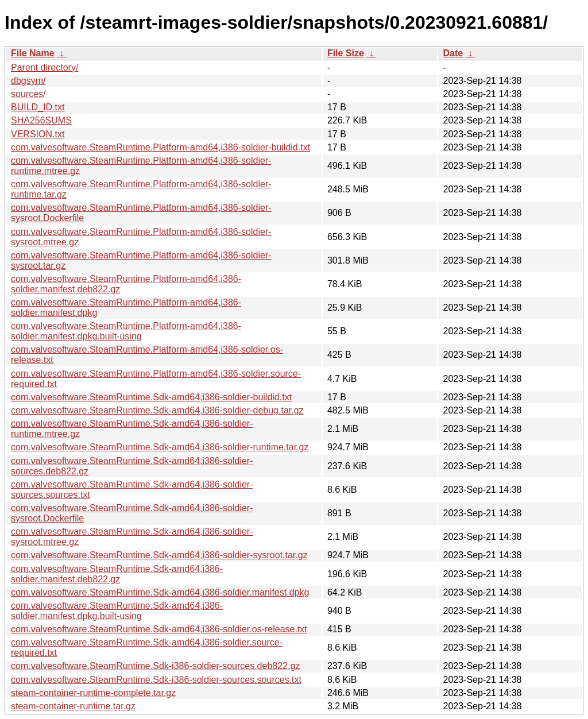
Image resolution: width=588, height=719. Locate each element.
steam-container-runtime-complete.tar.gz (93, 693)
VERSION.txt (38, 134)
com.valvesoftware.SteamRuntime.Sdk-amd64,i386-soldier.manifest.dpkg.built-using (117, 611)
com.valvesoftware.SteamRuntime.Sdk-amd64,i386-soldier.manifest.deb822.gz (117, 574)
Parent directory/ (45, 67)
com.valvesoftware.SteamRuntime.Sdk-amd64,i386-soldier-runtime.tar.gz (160, 447)
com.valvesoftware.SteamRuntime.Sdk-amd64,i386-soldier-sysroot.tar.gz (159, 555)
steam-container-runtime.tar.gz (73, 706)
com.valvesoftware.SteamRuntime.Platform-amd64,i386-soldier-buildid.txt (160, 147)
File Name (33, 53)
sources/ (28, 94)
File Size (346, 53)
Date (453, 53)
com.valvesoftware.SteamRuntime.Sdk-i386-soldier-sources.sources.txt (156, 680)
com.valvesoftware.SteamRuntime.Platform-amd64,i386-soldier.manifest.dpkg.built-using (126, 331)
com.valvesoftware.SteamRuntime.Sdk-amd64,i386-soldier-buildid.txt (151, 397)
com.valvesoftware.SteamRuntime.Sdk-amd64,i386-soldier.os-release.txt (159, 629)
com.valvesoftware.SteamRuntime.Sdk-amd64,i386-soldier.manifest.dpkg (160, 592)
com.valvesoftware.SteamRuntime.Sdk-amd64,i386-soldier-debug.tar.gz (157, 410)
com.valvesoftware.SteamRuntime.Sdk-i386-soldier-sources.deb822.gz (155, 666)
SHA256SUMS (41, 120)
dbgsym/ (28, 81)
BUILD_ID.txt (38, 107)
